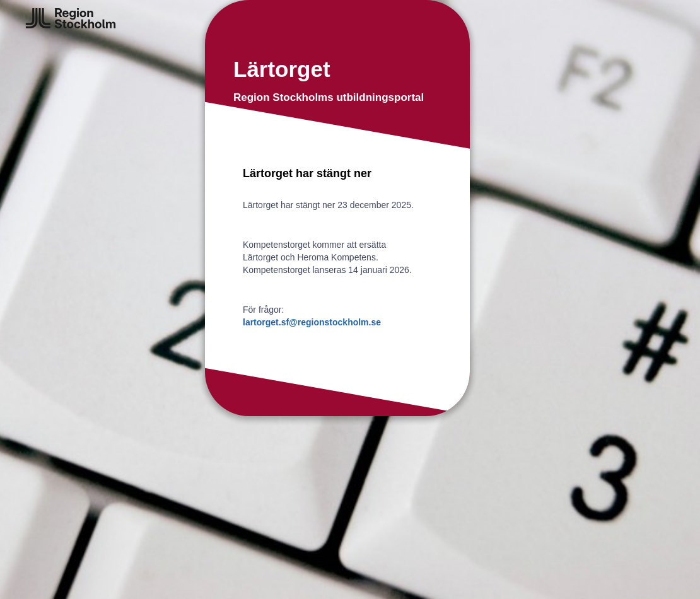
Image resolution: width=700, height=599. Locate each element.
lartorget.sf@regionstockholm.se (312, 322)
